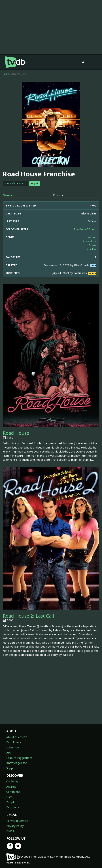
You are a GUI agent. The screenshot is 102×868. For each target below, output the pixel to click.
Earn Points (14, 742)
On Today (12, 781)
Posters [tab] (58, 195)
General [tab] (8, 195)
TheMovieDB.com (85, 229)
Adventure (90, 241)
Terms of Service (17, 821)
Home (6, 74)
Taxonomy (13, 807)
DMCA (10, 831)
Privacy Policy (15, 826)
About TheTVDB (17, 737)
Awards (11, 787)
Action (92, 237)
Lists (24, 74)
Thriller (92, 249)
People (11, 802)
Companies (13, 792)
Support (12, 768)
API (8, 752)
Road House (16, 433)
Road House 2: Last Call (28, 616)
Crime (93, 245)
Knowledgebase (17, 763)
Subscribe (13, 747)
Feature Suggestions (19, 758)
